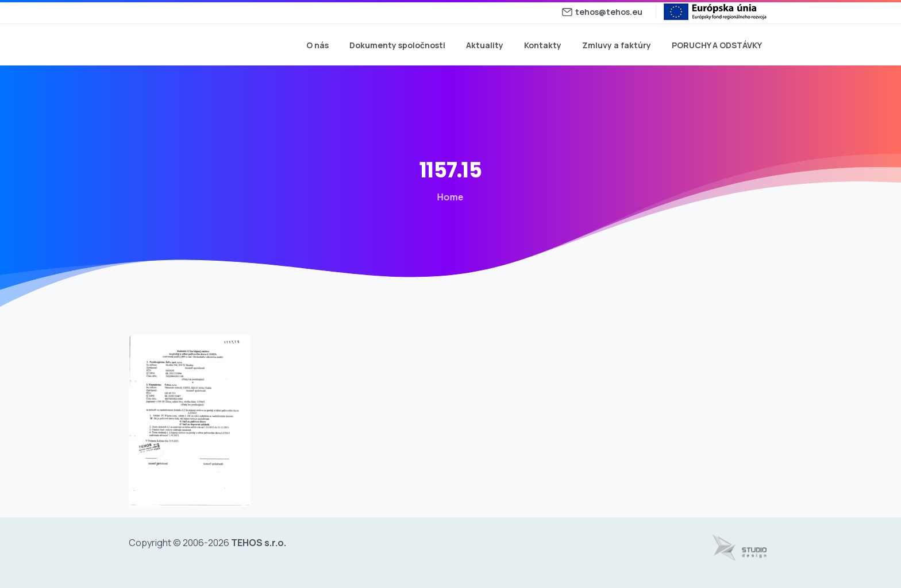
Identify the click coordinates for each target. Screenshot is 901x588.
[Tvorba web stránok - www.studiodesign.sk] (740, 548)
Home (448, 197)
